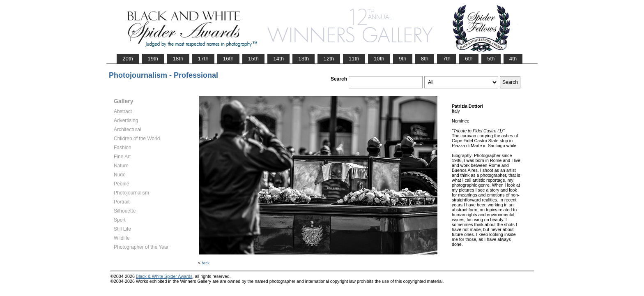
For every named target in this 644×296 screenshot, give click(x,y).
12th (329, 59)
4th (513, 59)
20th (128, 59)
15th (253, 59)
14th (278, 59)
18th (178, 59)
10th (379, 59)
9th (403, 59)
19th (153, 59)
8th (425, 59)
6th (469, 59)
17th (203, 59)
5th (491, 59)
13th (304, 59)
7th (447, 59)
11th (354, 59)
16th (228, 59)
